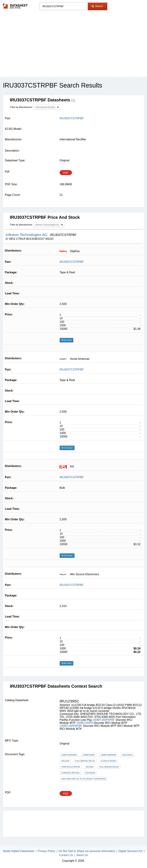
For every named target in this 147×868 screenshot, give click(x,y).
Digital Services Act (131, 851)
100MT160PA (85, 723)
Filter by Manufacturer (21, 107)
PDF (66, 173)
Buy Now (66, 340)
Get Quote (67, 448)
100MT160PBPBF (71, 726)
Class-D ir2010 (108, 761)
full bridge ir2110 (109, 767)
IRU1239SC (128, 755)
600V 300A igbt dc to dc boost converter (84, 779)
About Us (82, 855)
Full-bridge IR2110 (85, 761)
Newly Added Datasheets (19, 851)
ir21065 (90, 767)
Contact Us (66, 855)
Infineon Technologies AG (27, 235)
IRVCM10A (90, 773)
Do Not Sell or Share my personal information (87, 851)
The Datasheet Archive (15, 6)
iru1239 (65, 761)
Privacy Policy (46, 851)
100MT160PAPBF (104, 720)
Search (97, 6)
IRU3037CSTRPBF (72, 262)
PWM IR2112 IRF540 (71, 767)
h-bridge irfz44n (70, 773)
